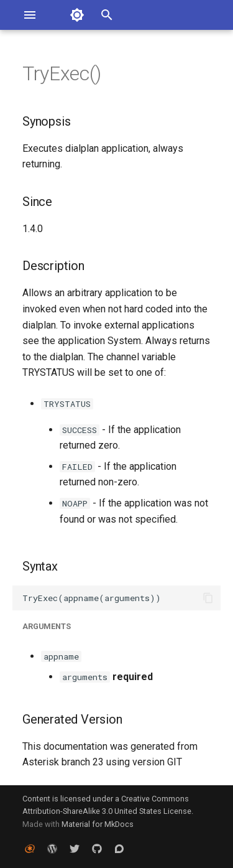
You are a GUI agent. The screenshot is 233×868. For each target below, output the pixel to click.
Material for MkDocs (98, 824)
